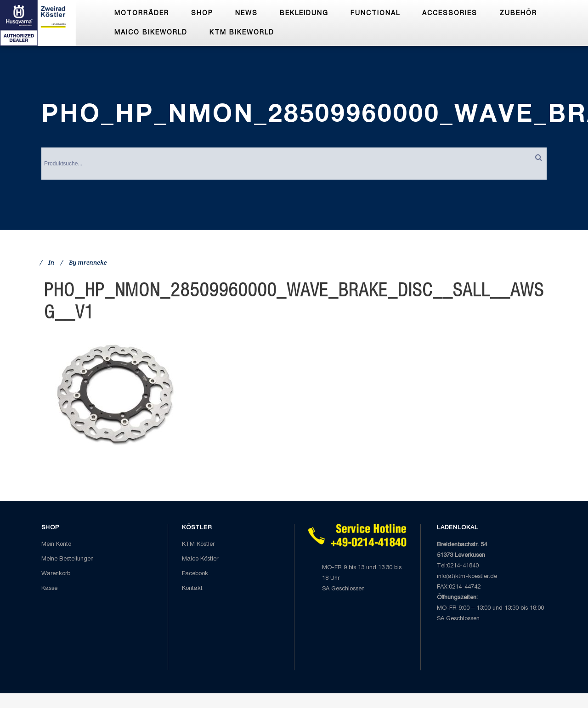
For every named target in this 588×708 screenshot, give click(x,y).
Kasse (49, 589)
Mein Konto (56, 545)
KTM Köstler (198, 545)
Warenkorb (56, 574)
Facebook (195, 574)
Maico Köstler (200, 559)
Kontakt (192, 589)
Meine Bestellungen (68, 559)
